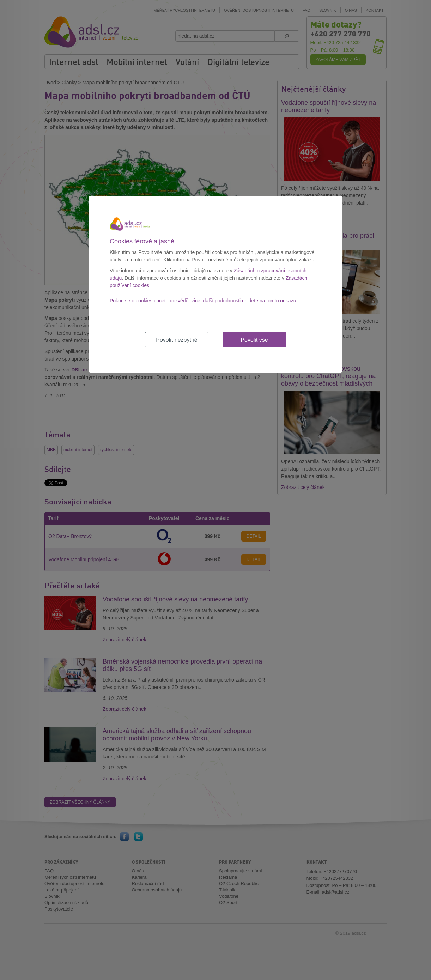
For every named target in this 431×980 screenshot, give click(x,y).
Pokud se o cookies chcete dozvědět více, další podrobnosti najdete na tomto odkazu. (204, 301)
